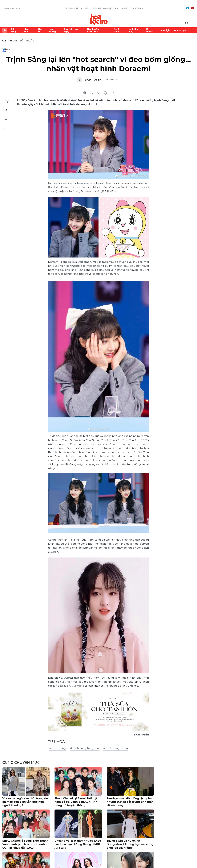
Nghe (6, 102)
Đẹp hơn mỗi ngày (71, 30)
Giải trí (40, 30)
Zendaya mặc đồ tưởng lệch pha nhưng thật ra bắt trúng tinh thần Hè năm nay (130, 802)
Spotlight (165, 30)
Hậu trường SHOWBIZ (93, 30)
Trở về (6, 127)
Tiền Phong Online (77, 8)
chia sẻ (85, 93)
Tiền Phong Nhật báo (105, 8)
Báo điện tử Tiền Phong (99, 19)
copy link (98, 93)
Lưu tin (6, 118)
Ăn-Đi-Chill (117, 30)
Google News (5, 50)
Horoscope (180, 30)
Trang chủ (5, 30)
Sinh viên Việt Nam (132, 8)
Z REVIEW (151, 30)
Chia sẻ (6, 110)
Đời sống (13, 30)
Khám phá (27, 30)
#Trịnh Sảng (58, 748)
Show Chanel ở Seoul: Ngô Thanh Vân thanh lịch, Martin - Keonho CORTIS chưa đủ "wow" (25, 844)
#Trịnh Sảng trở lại (116, 748)
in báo (105, 93)
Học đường (52, 30)
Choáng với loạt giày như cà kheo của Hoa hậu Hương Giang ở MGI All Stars (78, 844)
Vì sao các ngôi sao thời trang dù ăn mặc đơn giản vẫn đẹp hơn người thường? (25, 802)
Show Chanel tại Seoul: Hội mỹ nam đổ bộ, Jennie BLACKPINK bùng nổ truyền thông (76, 802)
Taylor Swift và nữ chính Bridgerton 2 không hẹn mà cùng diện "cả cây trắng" (130, 844)
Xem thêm (192, 30)
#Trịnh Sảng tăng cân (85, 748)
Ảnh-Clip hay (134, 30)
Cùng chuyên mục (21, 762)
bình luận (112, 93)
